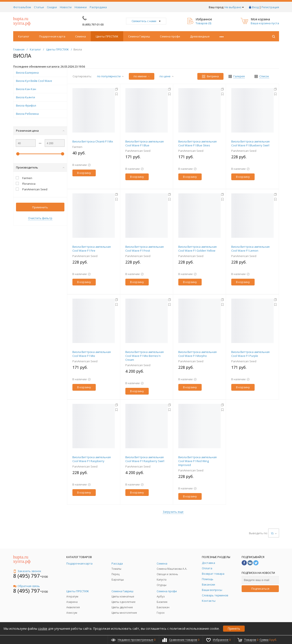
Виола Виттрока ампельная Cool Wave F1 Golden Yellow (197, 249)
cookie (43, 629)
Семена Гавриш (139, 36)
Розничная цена (40, 131)
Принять (234, 629)
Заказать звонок (27, 571)
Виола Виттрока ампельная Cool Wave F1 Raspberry (92, 459)
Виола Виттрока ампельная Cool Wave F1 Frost (144, 249)
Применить (40, 207)
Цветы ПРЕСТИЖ (107, 36)
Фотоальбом (22, 7)
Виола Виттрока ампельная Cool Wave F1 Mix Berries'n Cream (144, 356)
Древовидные (200, 36)
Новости (66, 7)
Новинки (81, 7)
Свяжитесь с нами (146, 21)
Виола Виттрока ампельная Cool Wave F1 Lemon (250, 249)
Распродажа (98, 7)
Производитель (40, 167)
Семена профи (170, 36)
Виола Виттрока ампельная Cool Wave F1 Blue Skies (197, 143)
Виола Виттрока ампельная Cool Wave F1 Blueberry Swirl (250, 143)
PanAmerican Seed (138, 151)
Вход (255, 7)
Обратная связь (26, 586)
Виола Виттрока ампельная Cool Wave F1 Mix (92, 354)
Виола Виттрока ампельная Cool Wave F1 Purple (250, 354)
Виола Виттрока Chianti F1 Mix (93, 141)
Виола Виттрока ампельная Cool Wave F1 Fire (92, 249)
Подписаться (260, 589)
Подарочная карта (52, 36)
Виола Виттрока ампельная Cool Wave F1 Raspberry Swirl (145, 459)
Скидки (52, 7)
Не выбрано (234, 7)
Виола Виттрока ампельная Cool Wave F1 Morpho (197, 354)
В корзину (84, 173)
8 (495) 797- (27, 576)
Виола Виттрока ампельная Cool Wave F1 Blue (144, 143)
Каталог (24, 36)
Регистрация (270, 7)
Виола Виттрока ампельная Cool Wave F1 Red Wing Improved (197, 461)
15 (274, 533)
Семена (81, 36)
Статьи (39, 7)
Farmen (77, 147)
